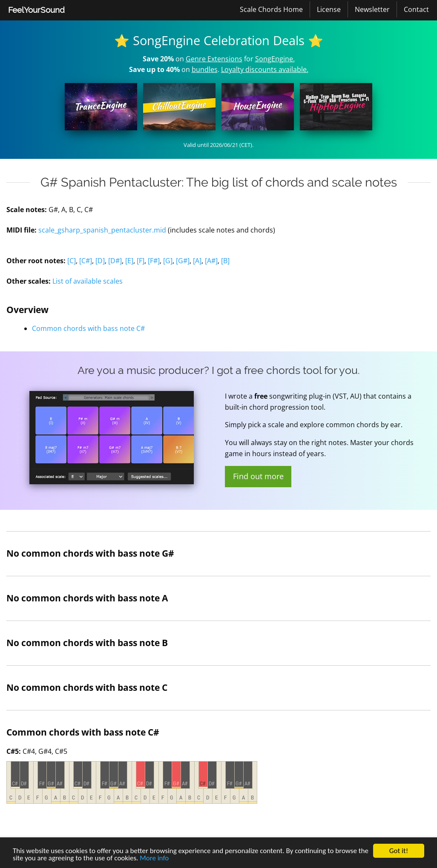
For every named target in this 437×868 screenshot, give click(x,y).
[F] (141, 261)
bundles (205, 69)
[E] (129, 261)
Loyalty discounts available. (265, 69)
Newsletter (372, 9)
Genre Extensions (214, 59)
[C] (72, 261)
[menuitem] (36, 10)
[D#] (115, 261)
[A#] (211, 261)
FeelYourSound (36, 10)
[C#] (86, 261)
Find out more (258, 476)
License (329, 9)
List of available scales (88, 281)
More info (154, 858)
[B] (225, 261)
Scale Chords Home (271, 9)
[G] (168, 261)
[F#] (154, 261)
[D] (100, 261)
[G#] (183, 261)
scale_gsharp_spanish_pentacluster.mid (102, 230)
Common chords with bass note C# (88, 328)
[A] (197, 261)
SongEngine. (275, 59)
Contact (416, 9)
